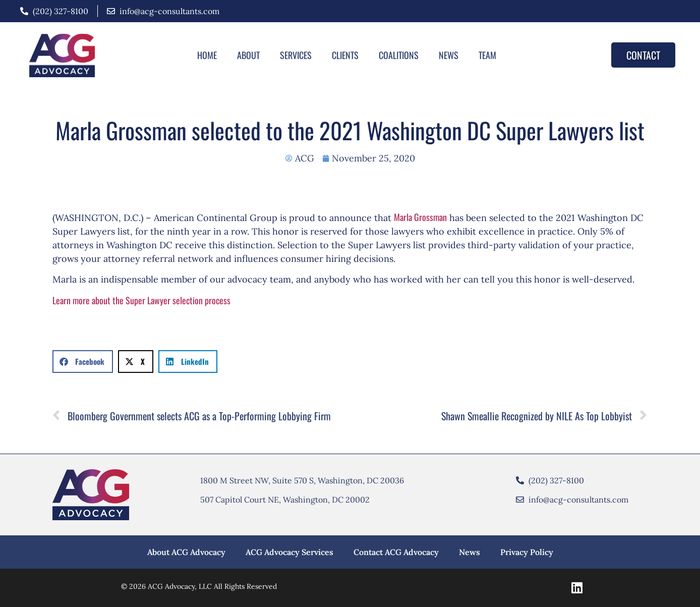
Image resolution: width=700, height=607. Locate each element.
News (449, 55)
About (248, 55)
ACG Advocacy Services (289, 552)
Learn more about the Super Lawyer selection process (141, 300)
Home (207, 55)
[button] (83, 362)
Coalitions (399, 55)
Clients (345, 55)
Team (487, 55)
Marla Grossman (420, 217)
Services (296, 55)
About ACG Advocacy (186, 552)
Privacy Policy (527, 552)
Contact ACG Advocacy (396, 552)
